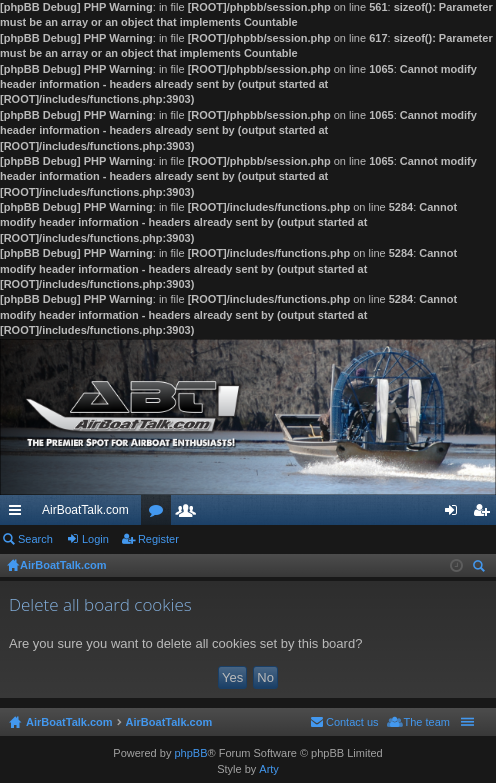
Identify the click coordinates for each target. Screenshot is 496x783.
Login (95, 539)
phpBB (190, 753)
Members (190, 514)
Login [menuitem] (455, 514)
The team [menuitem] (427, 722)
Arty (269, 769)
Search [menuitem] (481, 568)
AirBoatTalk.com (85, 510)
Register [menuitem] (485, 514)
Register (158, 539)
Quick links (19, 514)
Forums (160, 514)
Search (35, 539)
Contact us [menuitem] (352, 722)
